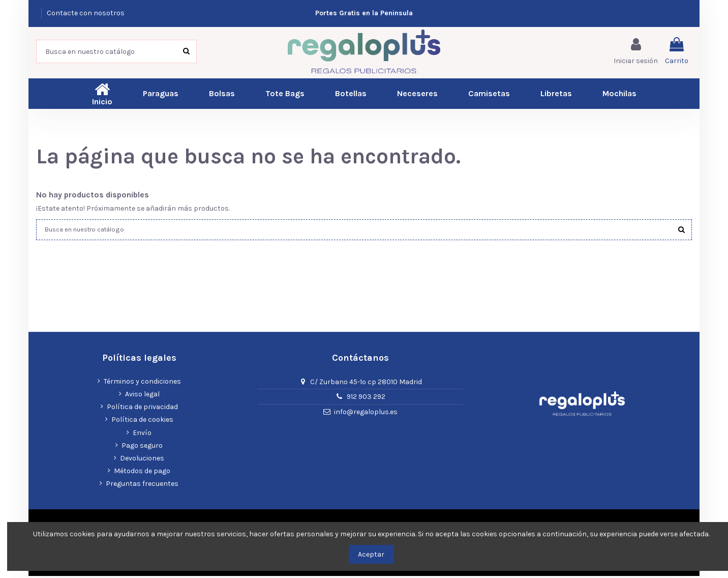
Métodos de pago (142, 473)
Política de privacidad (142, 409)
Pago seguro (142, 447)
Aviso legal (142, 396)
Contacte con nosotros (86, 13)
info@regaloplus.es (366, 414)
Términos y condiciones (142, 383)
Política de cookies (142, 422)
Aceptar (371, 554)
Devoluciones (142, 460)
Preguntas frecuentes (142, 486)
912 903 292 (366, 399)
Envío (142, 435)
